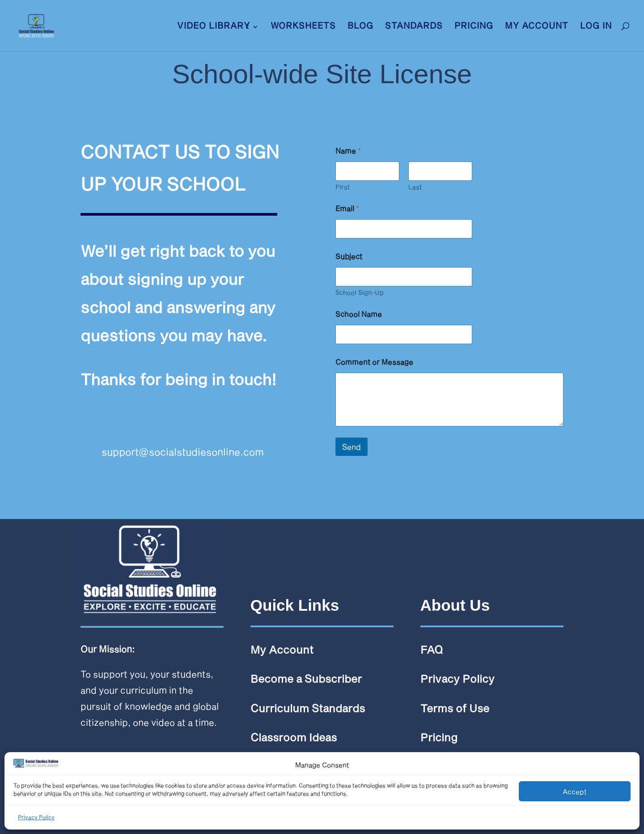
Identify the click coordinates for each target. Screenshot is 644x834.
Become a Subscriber (306, 679)
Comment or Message (374, 362)
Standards (414, 26)
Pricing (474, 26)
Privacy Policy (36, 817)
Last (415, 187)
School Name (359, 314)
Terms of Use (455, 708)
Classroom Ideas (294, 737)
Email (347, 208)
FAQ (432, 649)
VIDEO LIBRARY (214, 26)
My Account (537, 26)
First (343, 187)
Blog (360, 26)
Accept (575, 791)
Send (352, 447)
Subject (349, 256)
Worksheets (303, 26)
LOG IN (596, 26)
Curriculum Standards (308, 708)
